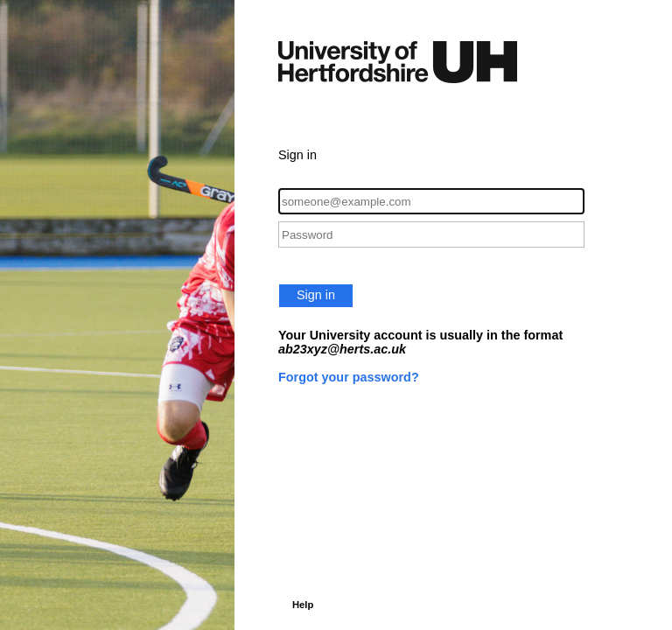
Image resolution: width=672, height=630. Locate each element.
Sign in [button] (316, 295)
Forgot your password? (349, 377)
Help (303, 605)
